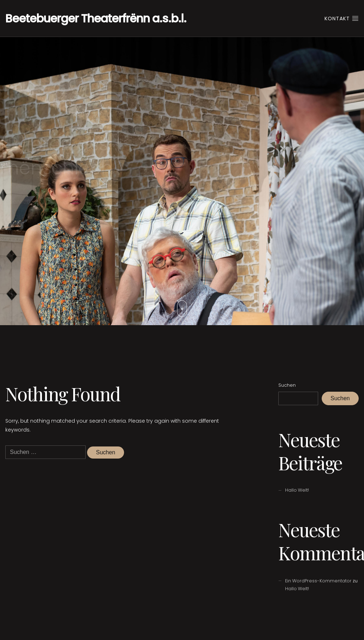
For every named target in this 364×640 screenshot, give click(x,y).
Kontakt (342, 18)
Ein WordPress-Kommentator (318, 581)
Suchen (287, 385)
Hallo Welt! (297, 490)
